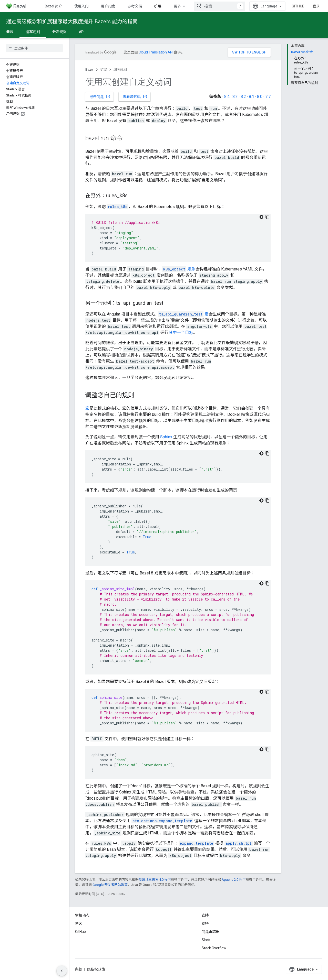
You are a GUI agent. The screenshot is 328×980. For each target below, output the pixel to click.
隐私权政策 (96, 969)
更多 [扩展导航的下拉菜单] (177, 6)
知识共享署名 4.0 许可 (155, 880)
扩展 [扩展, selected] (158, 6)
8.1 (252, 97)
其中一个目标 (181, 333)
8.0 (260, 97)
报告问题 (100, 96)
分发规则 (59, 32)
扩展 (104, 69)
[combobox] (220, 6)
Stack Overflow (214, 948)
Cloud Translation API (156, 52)
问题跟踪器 (211, 932)
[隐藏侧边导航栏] (62, 971)
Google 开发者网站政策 (110, 885)
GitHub (298, 6)
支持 (205, 923)
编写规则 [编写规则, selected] (33, 32)
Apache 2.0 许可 (234, 880)
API (82, 32)
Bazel (89, 69)
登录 (316, 6)
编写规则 (120, 69)
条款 (79, 969)
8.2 (243, 97)
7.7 (268, 97)
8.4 (227, 97)
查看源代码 (135, 96)
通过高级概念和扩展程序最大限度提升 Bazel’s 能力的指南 (72, 21)
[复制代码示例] (268, 217)
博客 (79, 923)
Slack (206, 940)
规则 (179, 269)
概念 (10, 32)
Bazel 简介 (53, 6)
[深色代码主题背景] (261, 217)
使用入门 (81, 6)
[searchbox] (34, 48)
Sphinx (166, 437)
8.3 (235, 97)
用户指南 (108, 6)
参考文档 (135, 6)
